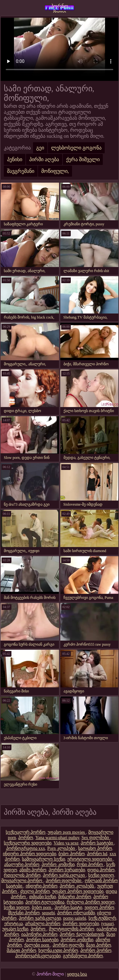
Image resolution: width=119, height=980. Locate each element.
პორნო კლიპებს (77, 886)
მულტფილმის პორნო (72, 929)
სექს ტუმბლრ (102, 918)
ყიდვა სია (77, 974)
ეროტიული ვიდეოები (90, 859)
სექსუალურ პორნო (26, 832)
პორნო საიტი (69, 907)
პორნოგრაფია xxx (26, 848)
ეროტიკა (13, 924)
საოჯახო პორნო (95, 848)
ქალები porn (37, 945)
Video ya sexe (66, 843)
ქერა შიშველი (83, 159)
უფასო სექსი (15, 929)
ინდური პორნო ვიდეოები (30, 854)
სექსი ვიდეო (101, 875)
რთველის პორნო (22, 875)
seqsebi (48, 913)
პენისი (15, 159)
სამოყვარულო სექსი (43, 859)
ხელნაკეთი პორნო (58, 950)
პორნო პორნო (96, 950)
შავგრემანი (21, 171)
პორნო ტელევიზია (45, 902)
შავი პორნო (99, 945)
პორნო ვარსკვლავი (64, 875)
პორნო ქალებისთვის (82, 934)
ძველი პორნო (35, 891)
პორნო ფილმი (68, 945)
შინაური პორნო (75, 897)
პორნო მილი (60, 8)
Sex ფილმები (96, 838)
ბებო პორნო (72, 854)
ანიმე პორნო (33, 870)
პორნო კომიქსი (58, 864)
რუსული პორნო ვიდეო (91, 902)
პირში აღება (44, 159)
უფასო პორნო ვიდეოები (78, 891)
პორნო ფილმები (64, 881)
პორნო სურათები (67, 870)
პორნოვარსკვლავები (38, 956)
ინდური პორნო (42, 886)
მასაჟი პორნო (21, 950)
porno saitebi (75, 918)
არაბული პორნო (43, 924)
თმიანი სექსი (43, 897)
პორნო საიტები (97, 843)
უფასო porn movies (67, 832)
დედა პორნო (101, 870)
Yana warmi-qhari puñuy (57, 838)
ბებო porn (42, 907)
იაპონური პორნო (40, 934)
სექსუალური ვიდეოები (28, 843)
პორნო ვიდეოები (81, 924)
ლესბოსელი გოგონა (76, 148)
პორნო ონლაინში (76, 913)
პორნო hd (97, 854)
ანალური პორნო (22, 864)
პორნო (26, 838)
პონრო (39, 929)
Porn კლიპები (62, 848)
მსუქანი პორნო (24, 913)
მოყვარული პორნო (22, 881)
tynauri (108, 924)
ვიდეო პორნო (99, 907)
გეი (40, 148)
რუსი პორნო (90, 864)
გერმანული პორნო (83, 956)
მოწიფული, (55, 171)
